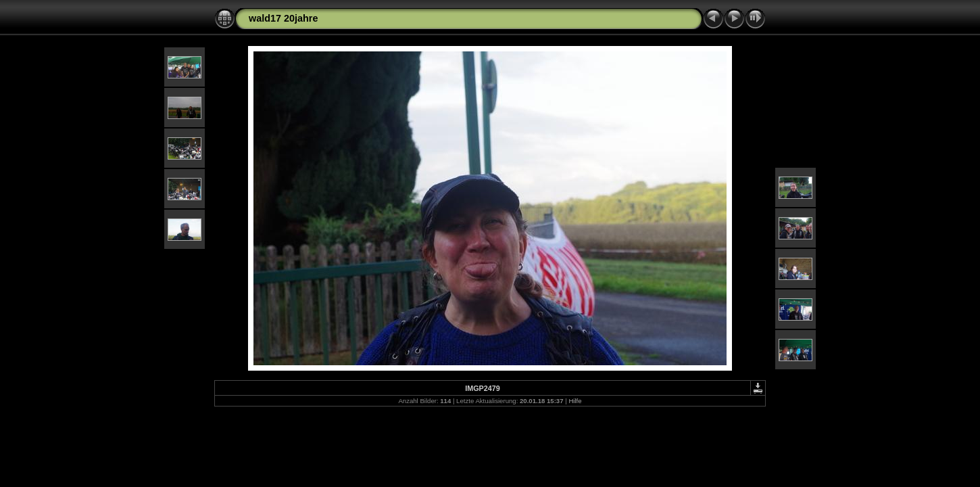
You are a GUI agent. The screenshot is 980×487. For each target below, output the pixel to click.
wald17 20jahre (283, 18)
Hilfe (575, 401)
